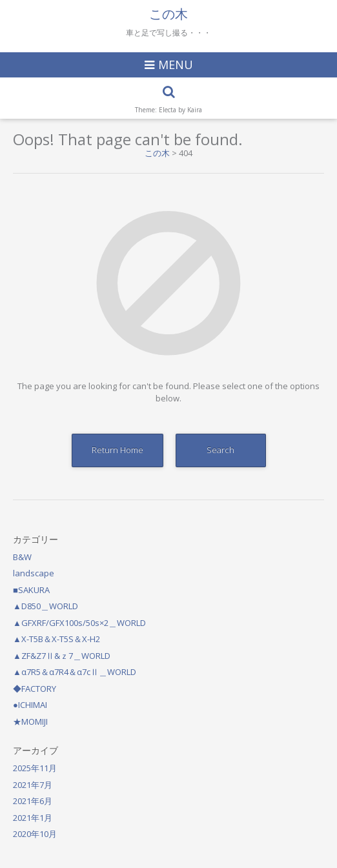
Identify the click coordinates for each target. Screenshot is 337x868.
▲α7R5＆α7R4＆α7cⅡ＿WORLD (75, 672)
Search (220, 450)
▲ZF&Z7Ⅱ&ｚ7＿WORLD (62, 656)
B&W (22, 557)
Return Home (117, 450)
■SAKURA (31, 590)
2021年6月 (33, 801)
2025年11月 (35, 768)
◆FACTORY (35, 689)
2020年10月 (35, 834)
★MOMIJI (30, 722)
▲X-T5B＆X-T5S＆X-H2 (56, 639)
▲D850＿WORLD (46, 606)
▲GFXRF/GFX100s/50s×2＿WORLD (79, 623)
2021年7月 (33, 785)
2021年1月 (33, 818)
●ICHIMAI (30, 705)
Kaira (195, 110)
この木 (168, 14)
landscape (34, 573)
